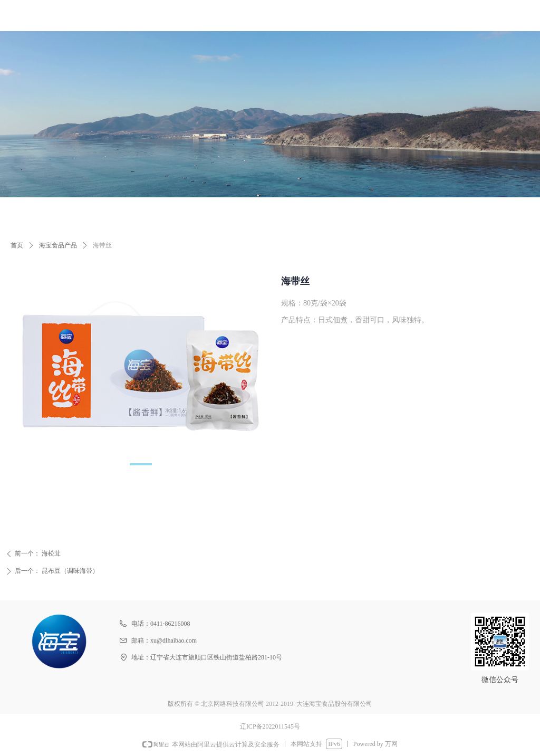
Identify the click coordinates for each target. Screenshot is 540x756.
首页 (17, 245)
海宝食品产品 (58, 245)
